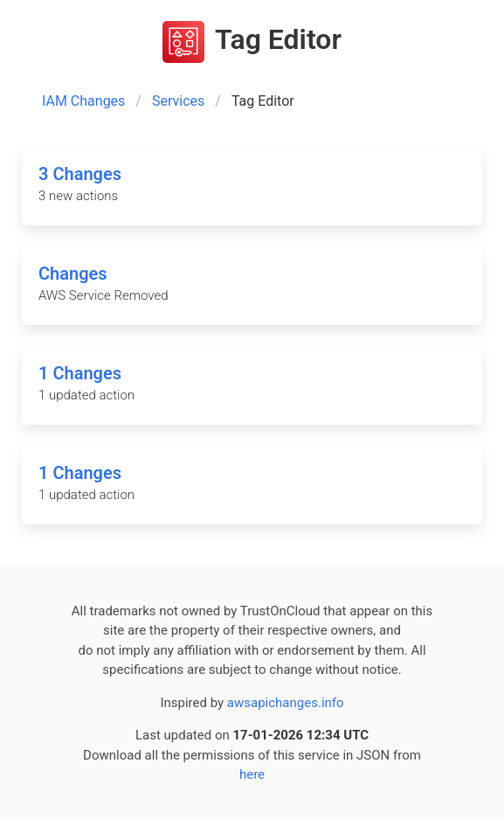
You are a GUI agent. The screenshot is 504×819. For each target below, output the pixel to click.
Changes (73, 274)
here (252, 774)
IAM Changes (83, 101)
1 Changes (80, 373)
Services (178, 101)
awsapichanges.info (286, 703)
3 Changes (80, 174)
